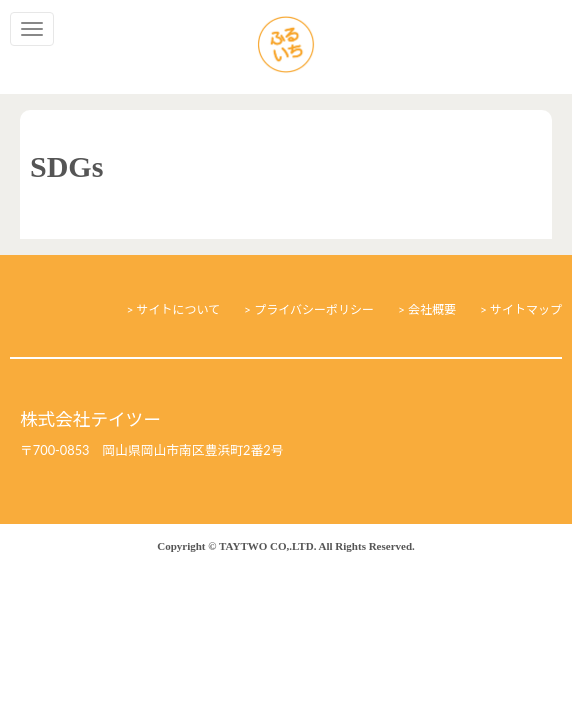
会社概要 (432, 309)
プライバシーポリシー (314, 309)
